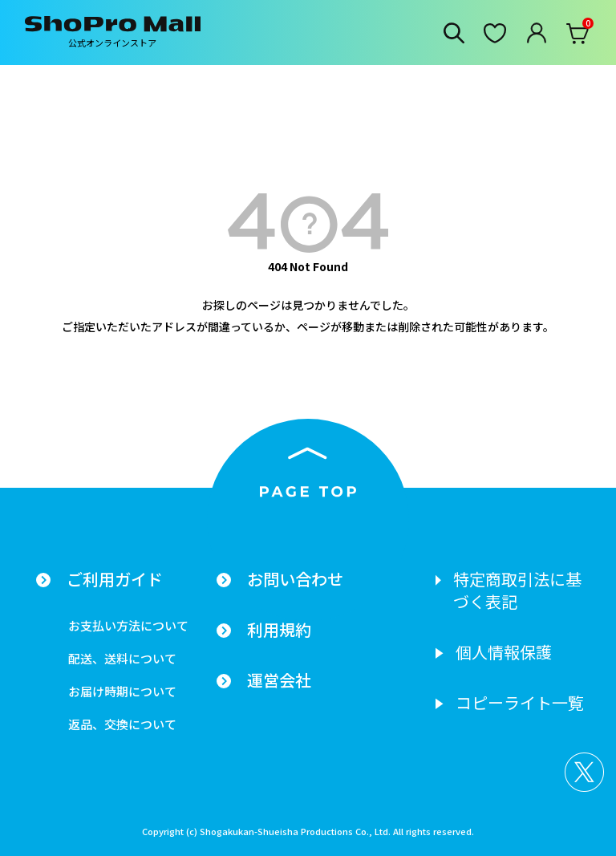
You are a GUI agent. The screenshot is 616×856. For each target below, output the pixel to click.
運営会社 (279, 680)
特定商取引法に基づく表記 (517, 590)
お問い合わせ (295, 579)
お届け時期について (122, 691)
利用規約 (279, 630)
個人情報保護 (504, 652)
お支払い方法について (128, 625)
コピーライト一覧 (520, 703)
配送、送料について (122, 658)
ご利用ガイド (115, 579)
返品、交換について (122, 724)
